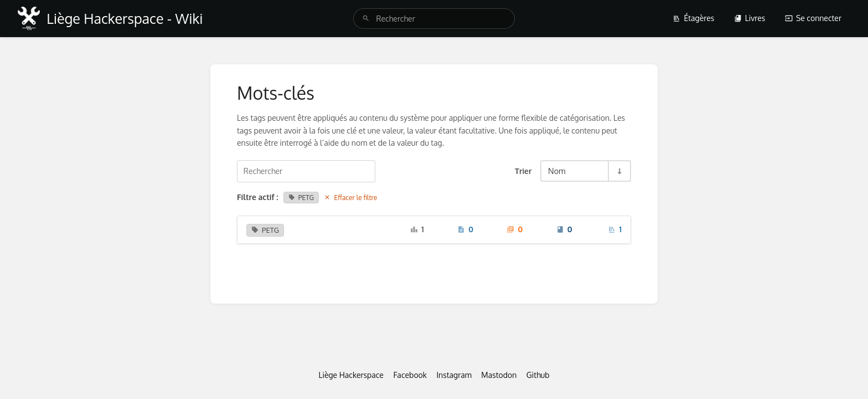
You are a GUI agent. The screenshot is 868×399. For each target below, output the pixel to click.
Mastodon (499, 375)
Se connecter (813, 18)
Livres (750, 18)
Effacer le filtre (350, 198)
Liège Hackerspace (351, 375)
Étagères (693, 18)
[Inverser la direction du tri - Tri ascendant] (619, 171)
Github (538, 375)
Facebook (410, 375)
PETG (301, 198)
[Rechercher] (366, 19)
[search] (434, 19)
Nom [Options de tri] (557, 171)
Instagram (454, 375)
